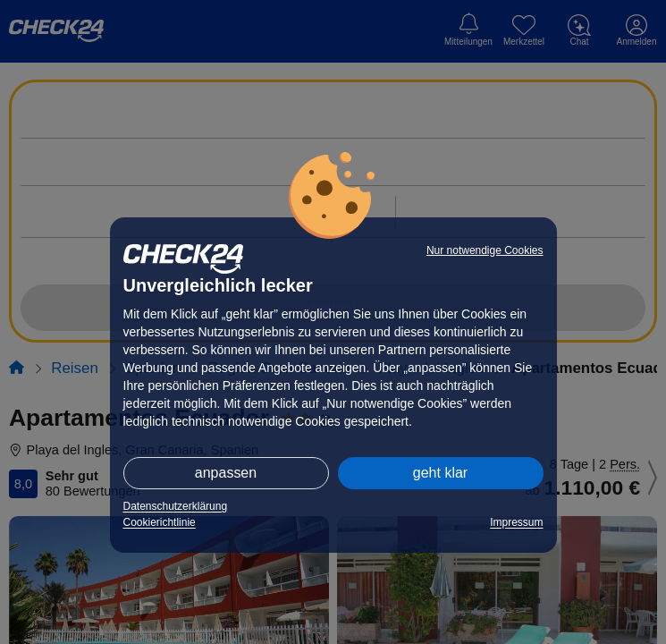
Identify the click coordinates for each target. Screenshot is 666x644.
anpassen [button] (226, 473)
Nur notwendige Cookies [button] (485, 250)
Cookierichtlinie (160, 522)
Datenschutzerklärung (176, 506)
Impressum (516, 522)
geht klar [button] (440, 473)
